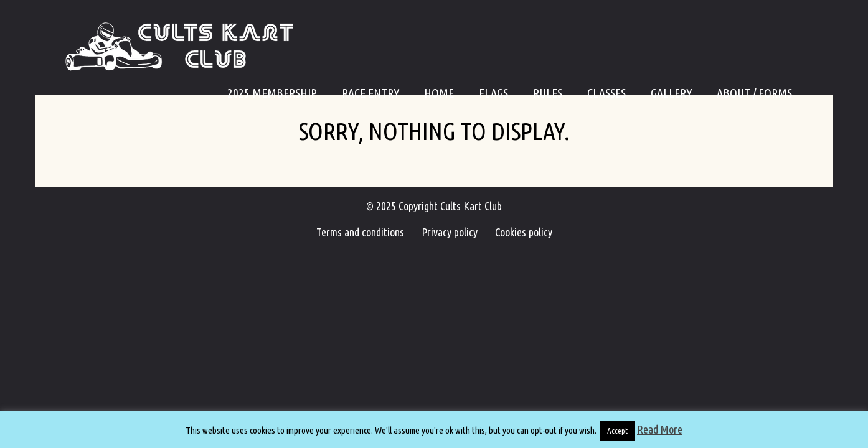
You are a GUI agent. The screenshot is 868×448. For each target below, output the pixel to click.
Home (439, 93)
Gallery (671, 93)
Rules (548, 93)
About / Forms (754, 93)
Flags (493, 93)
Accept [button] (617, 431)
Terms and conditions (368, 232)
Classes (606, 93)
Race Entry (370, 93)
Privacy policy (450, 232)
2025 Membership (272, 93)
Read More (660, 429)
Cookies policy (516, 232)
